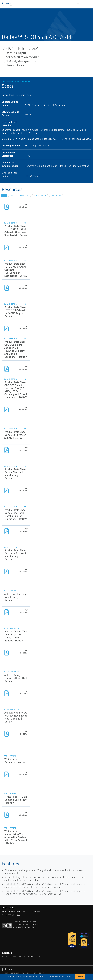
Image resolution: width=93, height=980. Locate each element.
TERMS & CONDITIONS (10, 973)
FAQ (38, 957)
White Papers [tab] (56, 196)
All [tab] (4, 196)
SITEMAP (41, 973)
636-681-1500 (14, 915)
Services (17, 957)
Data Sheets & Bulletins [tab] (19, 196)
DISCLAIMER (32, 973)
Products (6, 957)
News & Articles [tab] (40, 196)
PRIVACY (23, 973)
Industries (29, 957)
